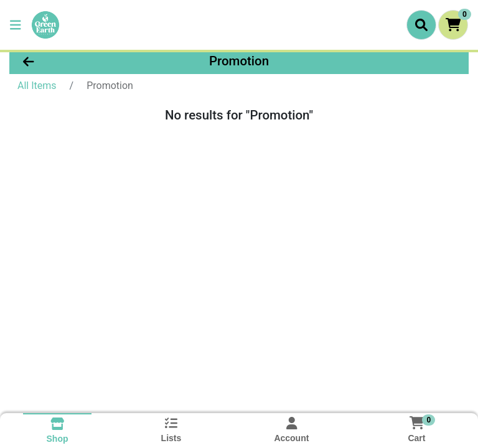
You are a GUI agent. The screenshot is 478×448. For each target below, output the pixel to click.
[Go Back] (74, 61)
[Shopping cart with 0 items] (453, 25)
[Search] (421, 25)
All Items (37, 86)
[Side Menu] (16, 25)
